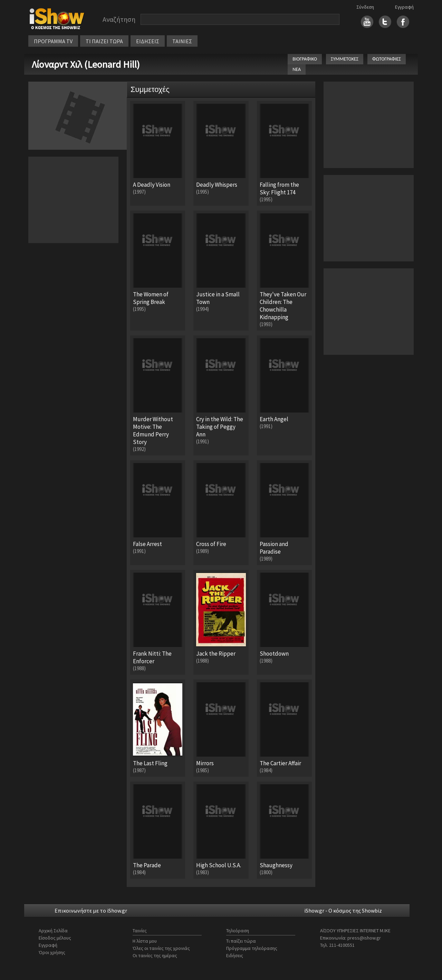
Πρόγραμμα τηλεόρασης (252, 948)
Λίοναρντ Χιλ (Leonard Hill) (86, 64)
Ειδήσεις (235, 955)
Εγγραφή (404, 7)
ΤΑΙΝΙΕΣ (182, 41)
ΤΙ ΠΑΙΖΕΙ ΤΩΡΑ (104, 41)
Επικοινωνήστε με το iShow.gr (91, 910)
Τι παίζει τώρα (241, 941)
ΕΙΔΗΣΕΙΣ (148, 41)
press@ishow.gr (364, 938)
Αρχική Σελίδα (53, 931)
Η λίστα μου (145, 941)
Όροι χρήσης (52, 952)
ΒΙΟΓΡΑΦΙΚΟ (305, 59)
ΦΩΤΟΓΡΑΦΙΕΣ (387, 59)
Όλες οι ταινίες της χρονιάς (161, 948)
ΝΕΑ (297, 69)
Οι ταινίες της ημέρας (155, 955)
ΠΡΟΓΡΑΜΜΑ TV (53, 41)
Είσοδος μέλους (55, 938)
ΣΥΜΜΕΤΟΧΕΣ (345, 59)
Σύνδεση (365, 7)
